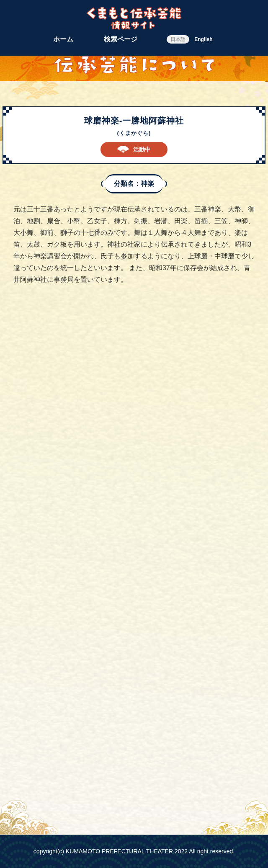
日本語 (178, 39)
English (203, 39)
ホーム (63, 39)
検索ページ (121, 39)
